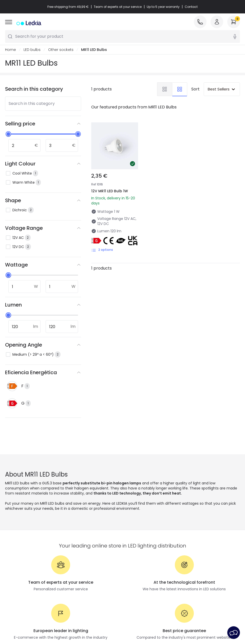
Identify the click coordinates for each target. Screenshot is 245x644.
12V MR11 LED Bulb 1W (110, 191)
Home (11, 50)
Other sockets (61, 50)
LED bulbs (32, 50)
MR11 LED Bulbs (94, 50)
